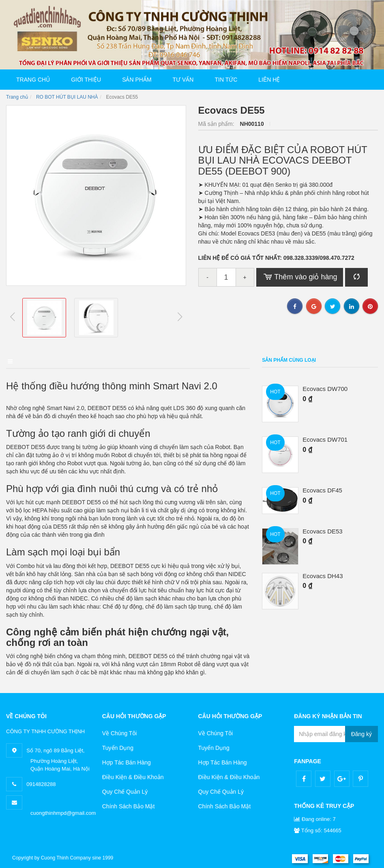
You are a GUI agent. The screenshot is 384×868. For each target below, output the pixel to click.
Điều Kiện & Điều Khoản (133, 776)
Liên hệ (269, 80)
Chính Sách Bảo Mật (129, 805)
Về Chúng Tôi (120, 732)
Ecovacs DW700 (325, 389)
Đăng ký (361, 733)
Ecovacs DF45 (322, 490)
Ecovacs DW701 (325, 440)
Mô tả (14, 360)
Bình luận (164, 360)
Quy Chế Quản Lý (125, 790)
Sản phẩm (137, 80)
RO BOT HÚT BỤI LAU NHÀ (67, 97)
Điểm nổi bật (62, 360)
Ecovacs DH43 (323, 576)
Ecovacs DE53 (322, 531)
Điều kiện (115, 360)
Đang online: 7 (315, 818)
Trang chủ (33, 80)
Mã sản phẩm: (217, 124)
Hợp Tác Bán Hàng (127, 761)
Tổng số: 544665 (318, 829)
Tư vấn (183, 80)
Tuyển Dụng (118, 747)
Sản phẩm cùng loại (289, 360)
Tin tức (226, 80)
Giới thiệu (86, 80)
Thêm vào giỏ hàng (300, 277)
